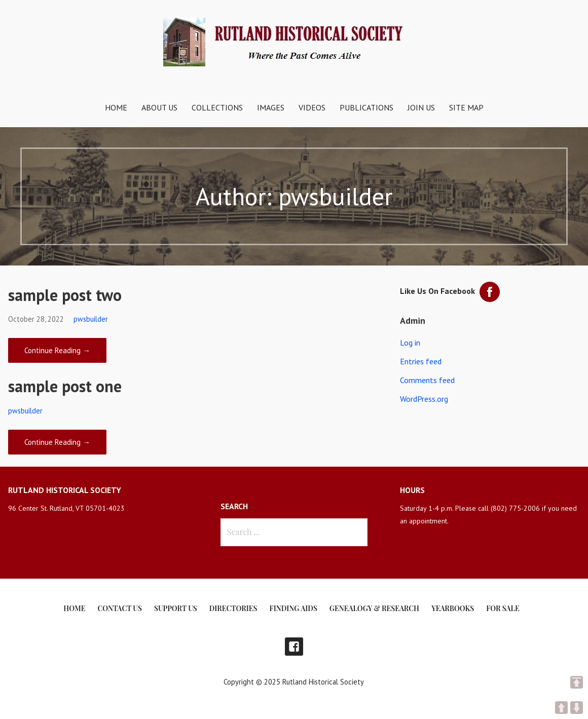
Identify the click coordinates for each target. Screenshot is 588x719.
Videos (312, 107)
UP (561, 708)
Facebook (294, 647)
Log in (410, 343)
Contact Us (119, 608)
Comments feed (427, 380)
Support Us (176, 608)
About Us (159, 107)
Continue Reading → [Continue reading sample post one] (57, 442)
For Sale (503, 608)
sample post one (65, 386)
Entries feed (421, 361)
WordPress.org (424, 399)
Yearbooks (453, 608)
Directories (233, 608)
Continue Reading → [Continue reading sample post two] (57, 350)
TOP (577, 682)
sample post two (65, 295)
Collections (217, 107)
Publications (366, 107)
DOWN (577, 708)
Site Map (466, 107)
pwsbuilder (91, 319)
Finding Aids (293, 608)
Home (116, 107)
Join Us (421, 107)
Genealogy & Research (374, 608)
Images (271, 107)
